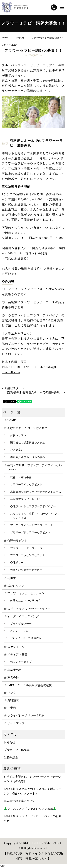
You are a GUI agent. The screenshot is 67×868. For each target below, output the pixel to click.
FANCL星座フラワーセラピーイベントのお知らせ (33, 818)
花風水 (12, 578)
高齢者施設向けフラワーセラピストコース (36, 492)
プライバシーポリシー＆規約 (26, 715)
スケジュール (16, 647)
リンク (12, 693)
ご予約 (12, 708)
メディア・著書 (17, 655)
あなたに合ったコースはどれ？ (27, 428)
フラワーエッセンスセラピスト (29, 555)
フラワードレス (19, 631)
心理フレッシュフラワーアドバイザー (33, 506)
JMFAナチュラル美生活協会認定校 (29, 685)
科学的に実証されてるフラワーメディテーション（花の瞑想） (32, 779)
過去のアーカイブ (21, 662)
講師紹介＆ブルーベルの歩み (28, 457)
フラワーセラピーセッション (26, 593)
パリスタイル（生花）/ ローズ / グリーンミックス (35, 516)
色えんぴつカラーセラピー (26, 570)
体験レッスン (18, 435)
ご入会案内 (17, 450)
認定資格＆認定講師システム (28, 443)
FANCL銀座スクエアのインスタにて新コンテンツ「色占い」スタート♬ (33, 791)
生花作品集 (11, 758)
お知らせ (20, 38)
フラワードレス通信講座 (27, 638)
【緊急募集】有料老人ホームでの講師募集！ (34, 392)
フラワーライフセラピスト (26, 484)
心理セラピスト (17, 541)
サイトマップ (16, 723)
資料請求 (13, 700)
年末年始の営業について (19, 801)
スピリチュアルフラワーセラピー (29, 609)
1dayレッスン (16, 586)
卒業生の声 (14, 670)
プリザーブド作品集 (17, 750)
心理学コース (18, 562)
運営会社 (13, 678)
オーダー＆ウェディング (23, 616)
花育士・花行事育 (21, 477)
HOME (5, 38)
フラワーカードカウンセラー (28, 548)
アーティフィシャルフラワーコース (32, 525)
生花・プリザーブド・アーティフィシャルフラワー (34, 468)
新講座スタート (14, 388)
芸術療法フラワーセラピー (26, 499)
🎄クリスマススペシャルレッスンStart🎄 (30, 809)
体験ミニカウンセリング (25, 600)
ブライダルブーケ (21, 624)
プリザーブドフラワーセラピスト (30, 532)
